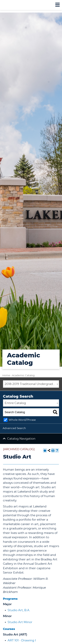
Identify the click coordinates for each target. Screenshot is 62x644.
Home (6, 375)
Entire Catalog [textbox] (15, 403)
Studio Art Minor (20, 622)
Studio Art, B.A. (19, 610)
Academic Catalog (23, 375)
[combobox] (31, 384)
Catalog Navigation (21, 439)
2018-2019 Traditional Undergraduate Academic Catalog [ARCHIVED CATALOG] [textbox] (32, 384)
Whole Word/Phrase (22, 420)
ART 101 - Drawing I (22, 641)
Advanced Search (14, 428)
